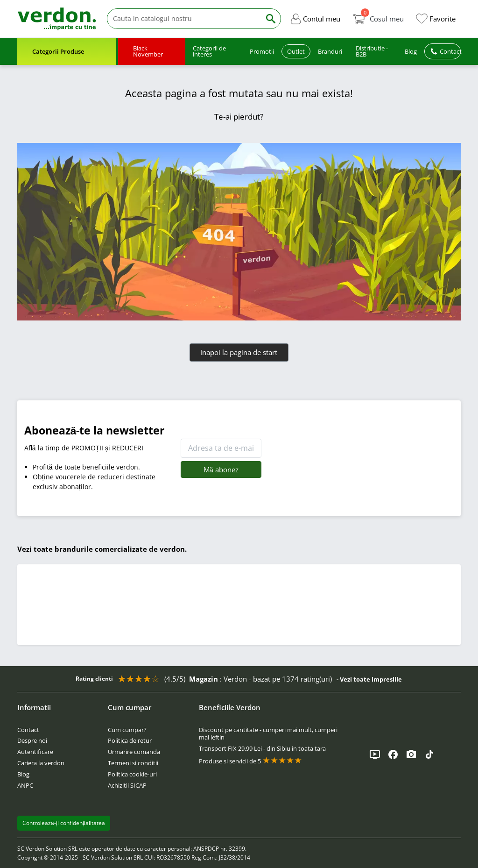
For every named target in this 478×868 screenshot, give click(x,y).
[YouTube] (375, 754)
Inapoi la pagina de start (239, 352)
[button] (315, 19)
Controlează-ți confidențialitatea (64, 823)
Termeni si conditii (133, 763)
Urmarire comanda (134, 752)
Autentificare (35, 752)
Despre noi (32, 740)
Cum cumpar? (127, 730)
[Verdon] (57, 19)
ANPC (25, 785)
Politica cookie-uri (132, 774)
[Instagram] (411, 754)
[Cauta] (184, 19)
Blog (23, 774)
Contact (28, 730)
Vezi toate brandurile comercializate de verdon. (102, 549)
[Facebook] (393, 754)
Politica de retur (130, 740)
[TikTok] (429, 754)
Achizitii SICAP (127, 785)
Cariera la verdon (41, 763)
